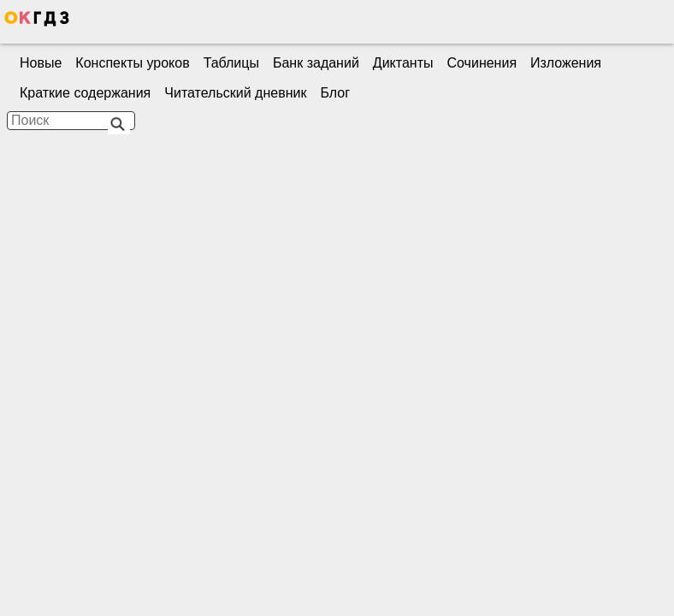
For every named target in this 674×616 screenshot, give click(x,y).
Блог (335, 93)
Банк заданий (316, 63)
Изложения (566, 63)
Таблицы (231, 63)
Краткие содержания (85, 93)
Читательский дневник (235, 93)
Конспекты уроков (132, 63)
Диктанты (403, 63)
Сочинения (482, 63)
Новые (41, 63)
